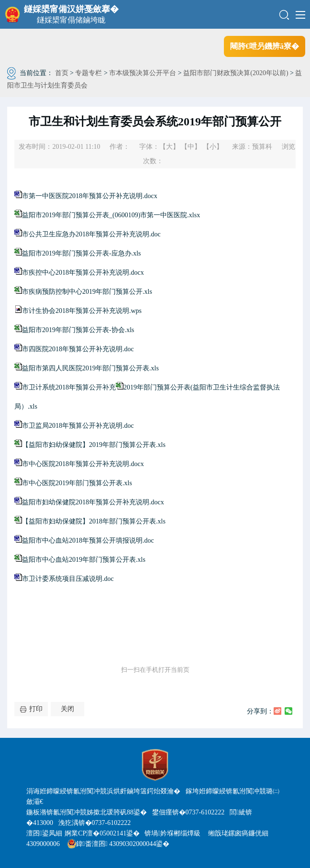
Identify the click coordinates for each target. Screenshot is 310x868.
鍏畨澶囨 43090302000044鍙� (119, 844)
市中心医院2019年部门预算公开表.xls (77, 483)
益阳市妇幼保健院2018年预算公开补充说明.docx (93, 502)
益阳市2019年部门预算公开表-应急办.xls (82, 253)
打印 (36, 709)
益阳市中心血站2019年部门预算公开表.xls (84, 560)
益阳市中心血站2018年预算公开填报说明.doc (88, 540)
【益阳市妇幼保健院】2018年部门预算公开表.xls (94, 521)
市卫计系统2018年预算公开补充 (73, 387)
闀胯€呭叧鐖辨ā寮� (265, 46)
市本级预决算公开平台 (143, 73)
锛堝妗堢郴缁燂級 (172, 833)
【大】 (169, 147)
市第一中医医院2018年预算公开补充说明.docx (90, 196)
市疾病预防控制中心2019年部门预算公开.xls (87, 292)
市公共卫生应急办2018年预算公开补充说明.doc (91, 234)
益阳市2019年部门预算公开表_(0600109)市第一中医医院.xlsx (111, 215)
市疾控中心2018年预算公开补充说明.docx (83, 273)
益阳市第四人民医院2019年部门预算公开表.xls (90, 368)
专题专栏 (89, 73)
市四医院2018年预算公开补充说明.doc (78, 349)
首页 (62, 73)
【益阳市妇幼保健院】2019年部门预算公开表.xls (94, 445)
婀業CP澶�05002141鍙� (102, 833)
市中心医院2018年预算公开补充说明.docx (83, 464)
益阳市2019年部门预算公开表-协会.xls (78, 330)
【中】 (191, 147)
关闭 (67, 709)
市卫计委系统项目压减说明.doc (68, 579)
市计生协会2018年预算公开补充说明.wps (82, 311)
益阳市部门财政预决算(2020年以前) (236, 73)
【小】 (213, 147)
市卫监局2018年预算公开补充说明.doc (78, 426)
